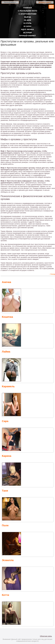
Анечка (6, 282)
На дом (28, 20)
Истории (27, 33)
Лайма (6, 352)
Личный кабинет (10, 2)
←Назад (52, 274)
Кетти (5, 595)
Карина (7, 456)
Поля (5, 525)
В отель (28, 23)
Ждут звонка (27, 29)
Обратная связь (46, 636)
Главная (27, 8)
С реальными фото (27, 11)
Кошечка (7, 317)
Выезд (27, 17)
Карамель (8, 386)
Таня (5, 491)
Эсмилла (8, 560)
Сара (5, 421)
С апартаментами (27, 14)
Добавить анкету (45, 2)
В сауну (28, 26)
